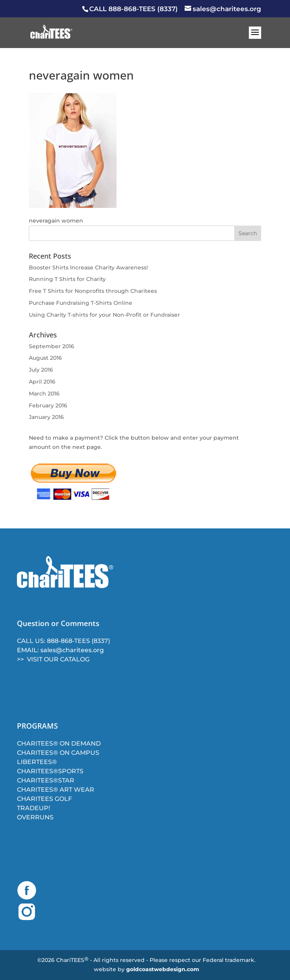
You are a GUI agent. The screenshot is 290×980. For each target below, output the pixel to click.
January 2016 (46, 417)
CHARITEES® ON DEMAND (59, 743)
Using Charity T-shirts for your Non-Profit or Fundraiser (104, 315)
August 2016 (45, 358)
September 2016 (52, 346)
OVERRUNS (35, 817)
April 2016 (42, 382)
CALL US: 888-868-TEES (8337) (63, 641)
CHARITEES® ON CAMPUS (58, 753)
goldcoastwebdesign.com (163, 969)
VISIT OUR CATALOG (58, 659)
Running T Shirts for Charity (67, 279)
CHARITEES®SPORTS (50, 771)
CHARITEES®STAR (46, 780)
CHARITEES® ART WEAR (56, 790)
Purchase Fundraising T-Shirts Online (81, 303)
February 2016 (48, 405)
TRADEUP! (33, 808)
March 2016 (44, 394)
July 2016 (41, 370)
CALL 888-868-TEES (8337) (133, 9)
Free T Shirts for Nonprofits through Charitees (93, 291)
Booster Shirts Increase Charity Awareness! (88, 267)
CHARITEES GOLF (44, 799)
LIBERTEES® (37, 762)
